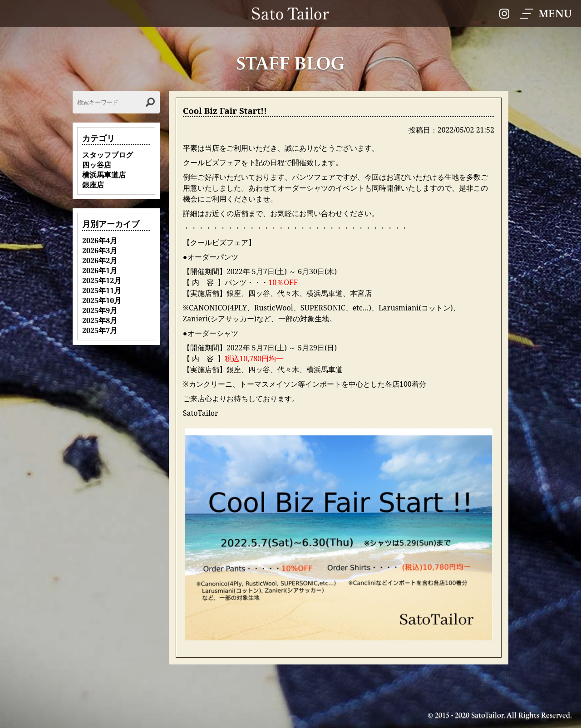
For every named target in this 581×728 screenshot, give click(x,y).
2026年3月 (100, 251)
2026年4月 (100, 241)
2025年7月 (100, 330)
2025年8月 (100, 320)
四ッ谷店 (97, 165)
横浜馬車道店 (104, 175)
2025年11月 (102, 290)
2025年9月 (100, 310)
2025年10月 (102, 300)
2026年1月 (100, 271)
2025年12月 (102, 280)
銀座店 (93, 185)
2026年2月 (100, 261)
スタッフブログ (108, 155)
